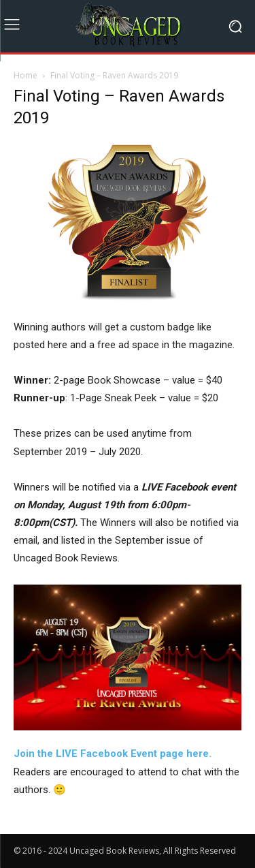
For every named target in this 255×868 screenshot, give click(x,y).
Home (26, 75)
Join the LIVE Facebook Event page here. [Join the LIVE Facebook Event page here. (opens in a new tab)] (113, 754)
